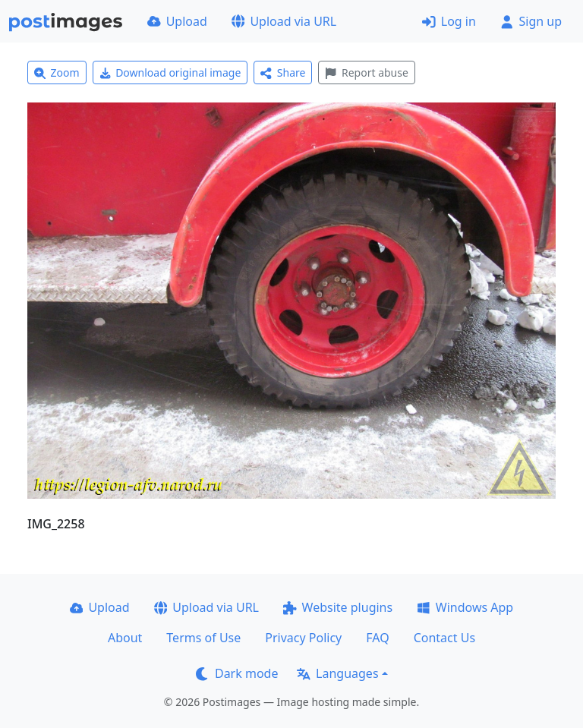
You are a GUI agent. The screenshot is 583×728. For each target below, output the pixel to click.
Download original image (170, 72)
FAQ (377, 638)
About (125, 638)
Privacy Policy (303, 638)
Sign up (531, 21)
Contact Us (444, 638)
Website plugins (338, 607)
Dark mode (237, 673)
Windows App (465, 607)
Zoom (57, 72)
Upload (177, 21)
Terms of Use (203, 638)
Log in (449, 21)
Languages (337, 673)
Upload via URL (284, 21)
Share (283, 72)
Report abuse (366, 72)
